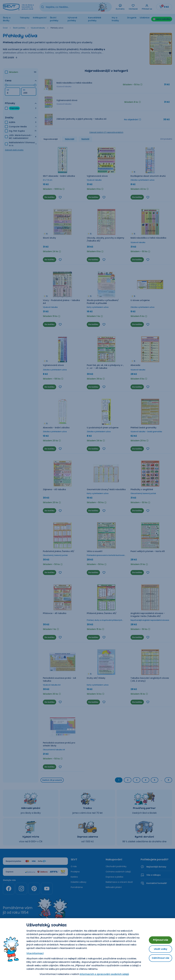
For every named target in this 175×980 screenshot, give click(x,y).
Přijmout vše (159, 939)
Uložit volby (159, 949)
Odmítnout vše (159, 959)
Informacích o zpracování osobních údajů (103, 974)
